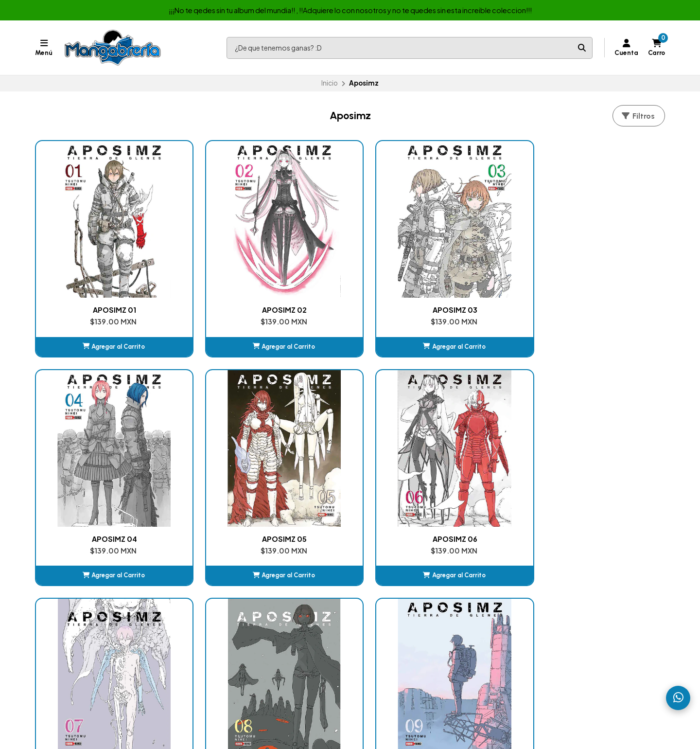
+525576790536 (553, 588)
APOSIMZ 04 (479, 268)
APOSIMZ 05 (607, 268)
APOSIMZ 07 (222, 455)
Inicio (330, 83)
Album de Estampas (236, 623)
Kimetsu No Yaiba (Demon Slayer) (416, 588)
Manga (215, 588)
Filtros (638, 116)
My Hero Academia (392, 623)
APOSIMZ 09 (478, 455)
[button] (93, 305)
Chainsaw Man (384, 600)
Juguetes (219, 635)
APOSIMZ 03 (350, 268)
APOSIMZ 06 (93, 455)
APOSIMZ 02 (222, 268)
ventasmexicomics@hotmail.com (580, 576)
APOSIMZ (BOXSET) (607, 455)
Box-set (218, 611)
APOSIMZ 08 (350, 455)
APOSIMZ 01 (94, 268)
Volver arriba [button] (350, 529)
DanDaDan (379, 611)
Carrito (373, 576)
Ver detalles (607, 491)
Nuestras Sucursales (237, 576)
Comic (215, 600)
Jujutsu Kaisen (384, 635)
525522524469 (551, 600)
